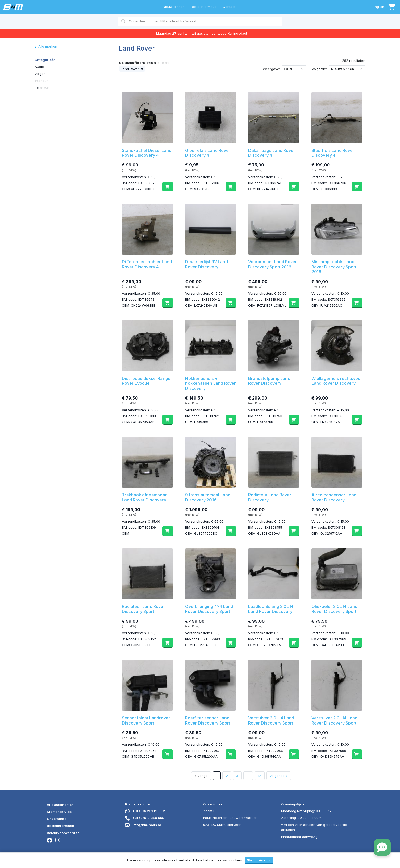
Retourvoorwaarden (63, 833)
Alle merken (46, 46)
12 (260, 776)
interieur (41, 81)
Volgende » (279, 776)
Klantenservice (59, 812)
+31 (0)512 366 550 (145, 818)
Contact (229, 7)
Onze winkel (57, 819)
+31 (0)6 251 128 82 (145, 811)
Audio (39, 67)
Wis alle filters (158, 63)
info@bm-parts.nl (143, 825)
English (379, 7)
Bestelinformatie (204, 7)
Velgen (40, 74)
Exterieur (42, 88)
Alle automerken (60, 805)
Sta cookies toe (259, 860)
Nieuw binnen (174, 7)
